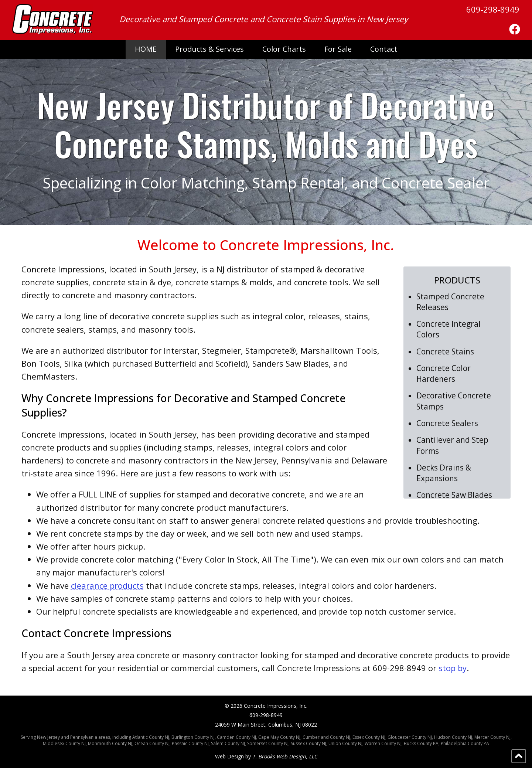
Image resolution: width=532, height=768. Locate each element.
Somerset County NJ (268, 743)
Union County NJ (345, 743)
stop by (453, 668)
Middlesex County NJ (64, 743)
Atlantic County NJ (151, 737)
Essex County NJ (369, 737)
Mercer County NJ (492, 737)
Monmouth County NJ (110, 743)
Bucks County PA (421, 743)
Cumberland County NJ (326, 737)
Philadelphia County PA (465, 743)
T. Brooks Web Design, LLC (285, 756)
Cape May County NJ (279, 737)
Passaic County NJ (190, 743)
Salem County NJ (228, 743)
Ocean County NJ (152, 743)
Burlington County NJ (193, 737)
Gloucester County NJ (410, 737)
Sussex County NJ (308, 743)
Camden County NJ (236, 737)
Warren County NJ (383, 743)
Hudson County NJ (453, 737)
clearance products (107, 585)
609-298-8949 (493, 9)
